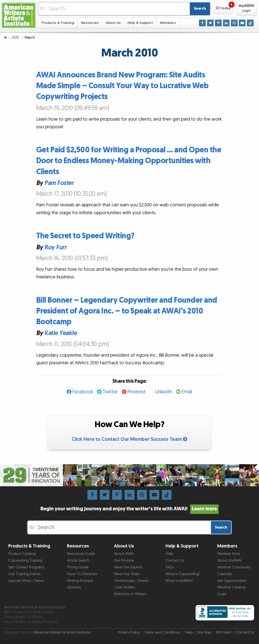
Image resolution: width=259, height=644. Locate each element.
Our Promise (124, 561)
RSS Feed (224, 633)
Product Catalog (22, 554)
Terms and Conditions (162, 633)
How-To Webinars (82, 574)
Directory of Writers (130, 594)
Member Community (234, 567)
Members (168, 23)
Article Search (78, 561)
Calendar (225, 574)
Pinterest (136, 392)
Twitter (110, 392)
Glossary (74, 587)
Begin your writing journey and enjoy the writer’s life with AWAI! (130, 509)
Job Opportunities (232, 581)
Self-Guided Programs (26, 567)
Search (200, 9)
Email (187, 392)
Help (169, 554)
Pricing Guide (78, 567)
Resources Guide (81, 554)
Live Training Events (24, 574)
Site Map (204, 633)
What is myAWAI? (179, 581)
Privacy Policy (129, 633)
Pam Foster (59, 183)
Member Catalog (231, 587)
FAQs (170, 567)
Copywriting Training (25, 561)
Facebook (83, 392)
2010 (16, 38)
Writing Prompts (80, 581)
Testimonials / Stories (131, 581)
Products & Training (58, 23)
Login (222, 594)
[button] (223, 9)
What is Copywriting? (183, 574)
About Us (113, 23)
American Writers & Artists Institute (62, 633)
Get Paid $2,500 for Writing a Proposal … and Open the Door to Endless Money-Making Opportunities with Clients (129, 161)
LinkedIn (164, 392)
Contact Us (175, 561)
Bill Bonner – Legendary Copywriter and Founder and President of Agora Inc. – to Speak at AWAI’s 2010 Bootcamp (127, 311)
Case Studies (125, 587)
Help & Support (140, 23)
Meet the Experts (128, 567)
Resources (90, 23)
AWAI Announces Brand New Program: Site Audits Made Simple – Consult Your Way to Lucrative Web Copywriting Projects (122, 86)
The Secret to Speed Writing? (85, 236)
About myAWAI (229, 561)
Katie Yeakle (60, 333)
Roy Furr (55, 247)
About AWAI (124, 554)
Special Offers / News (26, 581)
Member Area (228, 554)
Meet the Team (127, 574)
